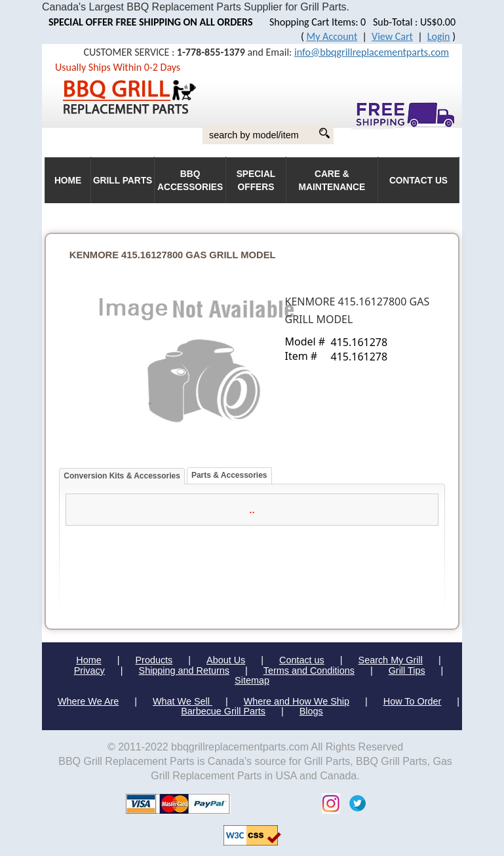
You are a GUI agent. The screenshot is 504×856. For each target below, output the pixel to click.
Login (439, 36)
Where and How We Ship (297, 701)
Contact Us (418, 181)
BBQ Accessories (190, 181)
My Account (332, 36)
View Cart (392, 36)
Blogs (311, 711)
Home (88, 660)
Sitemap (252, 680)
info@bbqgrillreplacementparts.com (372, 52)
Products (154, 660)
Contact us (302, 660)
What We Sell (183, 701)
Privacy (89, 671)
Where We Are (88, 701)
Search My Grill (391, 660)
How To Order (413, 701)
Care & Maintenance (332, 181)
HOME (68, 181)
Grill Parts (123, 181)
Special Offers (256, 181)
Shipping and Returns (184, 671)
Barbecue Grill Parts (223, 711)
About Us (226, 660)
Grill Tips (407, 671)
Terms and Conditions (309, 671)
